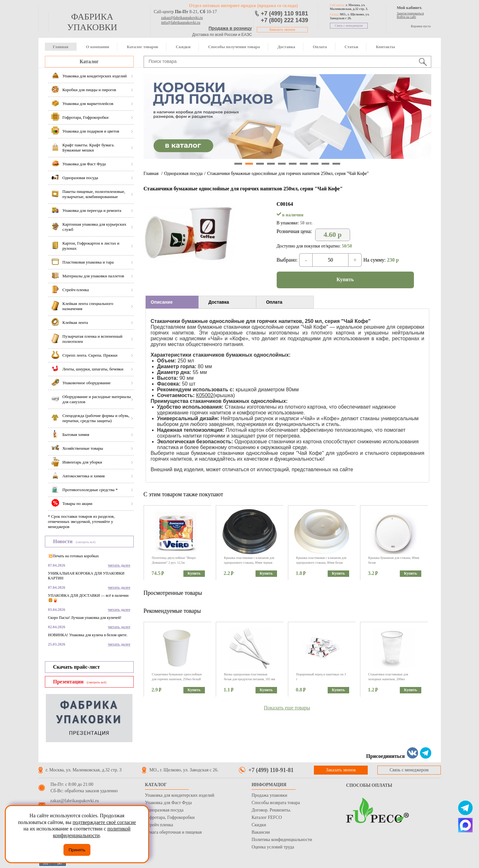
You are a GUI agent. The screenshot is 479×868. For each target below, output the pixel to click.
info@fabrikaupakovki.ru (181, 22)
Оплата (320, 47)
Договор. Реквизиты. (271, 810)
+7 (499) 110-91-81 (271, 770)
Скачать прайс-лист (77, 667)
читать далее (119, 565)
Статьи (352, 47)
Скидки (183, 47)
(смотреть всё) (85, 542)
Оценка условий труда (273, 847)
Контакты (385, 47)
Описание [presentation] (162, 302)
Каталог (89, 61)
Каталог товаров (142, 47)
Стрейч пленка (159, 825)
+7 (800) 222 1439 (285, 20)
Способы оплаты (369, 785)
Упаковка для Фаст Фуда (168, 803)
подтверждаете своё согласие (104, 822)
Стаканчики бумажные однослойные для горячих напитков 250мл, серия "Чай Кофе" (288, 174)
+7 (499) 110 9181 (285, 13)
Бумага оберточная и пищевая (173, 832)
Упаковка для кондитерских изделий (180, 795)
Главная (61, 47)
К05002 (205, 395)
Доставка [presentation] (219, 302)
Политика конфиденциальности (282, 840)
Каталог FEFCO (267, 817)
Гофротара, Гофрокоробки (170, 817)
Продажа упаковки (269, 795)
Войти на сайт (407, 17)
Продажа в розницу (230, 28)
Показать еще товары (287, 708)
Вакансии (261, 832)
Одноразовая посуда (183, 174)
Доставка (286, 47)
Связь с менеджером (349, 26)
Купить (345, 279)
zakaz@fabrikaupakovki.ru (182, 18)
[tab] (172, 302)
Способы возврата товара (276, 803)
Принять (77, 850)
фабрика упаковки (92, 22)
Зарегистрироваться (410, 13)
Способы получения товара (234, 47)
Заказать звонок (282, 30)
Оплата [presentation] (274, 302)
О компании (97, 47)
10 (336, 164)
